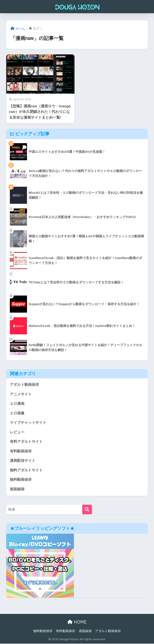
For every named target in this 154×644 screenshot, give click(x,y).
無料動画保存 (21, 480)
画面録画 (17, 490)
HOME (77, 623)
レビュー (17, 432)
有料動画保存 (21, 451)
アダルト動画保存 (24, 385)
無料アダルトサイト (26, 471)
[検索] (87, 510)
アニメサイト (21, 394)
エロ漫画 (17, 404)
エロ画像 (17, 413)
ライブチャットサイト (28, 423)
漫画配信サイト (23, 461)
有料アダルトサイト (26, 442)
